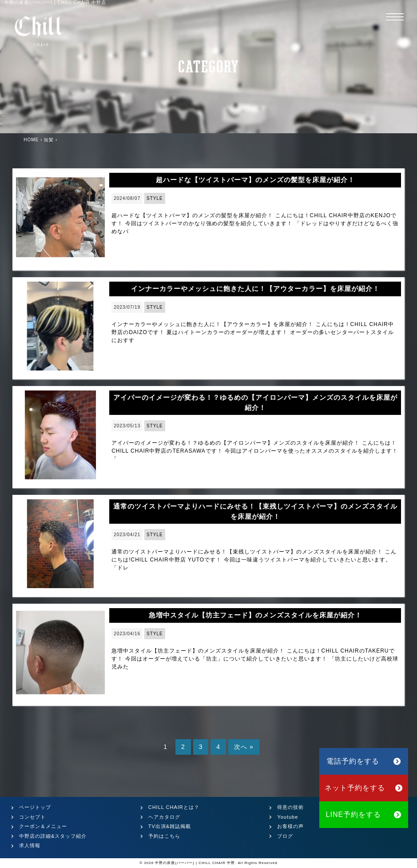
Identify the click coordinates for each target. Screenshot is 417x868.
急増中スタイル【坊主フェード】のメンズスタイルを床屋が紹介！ (255, 615)
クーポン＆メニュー (43, 826)
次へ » (244, 747)
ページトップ (35, 807)
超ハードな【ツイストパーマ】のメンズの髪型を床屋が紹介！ (255, 180)
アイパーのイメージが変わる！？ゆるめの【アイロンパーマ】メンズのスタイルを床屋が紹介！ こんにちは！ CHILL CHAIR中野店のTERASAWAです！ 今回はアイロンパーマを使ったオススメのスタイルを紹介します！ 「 (255, 451)
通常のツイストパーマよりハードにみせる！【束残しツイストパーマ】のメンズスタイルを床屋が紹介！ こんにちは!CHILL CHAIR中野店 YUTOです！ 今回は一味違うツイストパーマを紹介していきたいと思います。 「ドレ (254, 560)
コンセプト (32, 817)
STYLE (155, 198)
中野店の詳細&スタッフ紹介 (53, 836)
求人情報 (30, 845)
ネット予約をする (364, 788)
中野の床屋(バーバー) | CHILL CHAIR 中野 (195, 863)
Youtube (288, 817)
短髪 (49, 140)
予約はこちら (164, 836)
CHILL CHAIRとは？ (174, 807)
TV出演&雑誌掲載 (170, 826)
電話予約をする (364, 761)
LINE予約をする (364, 814)
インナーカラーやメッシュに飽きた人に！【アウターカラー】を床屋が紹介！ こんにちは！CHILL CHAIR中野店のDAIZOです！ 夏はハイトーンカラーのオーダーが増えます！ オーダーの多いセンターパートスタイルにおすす (253, 332)
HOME (31, 140)
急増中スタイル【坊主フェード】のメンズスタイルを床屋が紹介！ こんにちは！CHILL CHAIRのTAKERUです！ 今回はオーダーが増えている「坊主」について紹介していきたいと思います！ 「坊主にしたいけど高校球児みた (255, 659)
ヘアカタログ (164, 817)
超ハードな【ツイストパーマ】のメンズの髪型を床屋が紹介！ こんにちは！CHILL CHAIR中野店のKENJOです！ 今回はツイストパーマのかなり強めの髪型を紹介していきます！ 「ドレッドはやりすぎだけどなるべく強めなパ (255, 223)
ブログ (285, 836)
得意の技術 (290, 807)
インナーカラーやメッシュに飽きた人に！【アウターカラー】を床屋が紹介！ (255, 289)
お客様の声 (290, 826)
